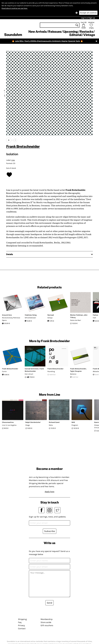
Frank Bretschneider (23, 146)
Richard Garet (54, 422)
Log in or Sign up (88, 18)
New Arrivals (37, 32)
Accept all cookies (88, 13)
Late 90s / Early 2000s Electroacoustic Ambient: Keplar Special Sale (47, 41)
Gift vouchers (47, 625)
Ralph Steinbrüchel (33, 422)
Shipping (22, 619)
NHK (73, 422)
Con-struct (29, 374)
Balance (73, 374)
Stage (28, 425)
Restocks (86, 32)
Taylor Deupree (76, 371)
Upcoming (71, 32)
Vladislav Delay (31, 315)
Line (13, 160)
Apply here (49, 492)
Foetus (95, 315)
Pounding (51, 371)
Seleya (50, 318)
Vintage (89, 35)
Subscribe (50, 531)
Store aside (46, 622)
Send (49, 603)
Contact (22, 628)
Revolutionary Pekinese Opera (11, 319)
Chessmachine (8, 422)
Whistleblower (30, 318)
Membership (47, 619)
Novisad (51, 315)
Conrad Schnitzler (32, 369)
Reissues (55, 32)
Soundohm (13, 35)
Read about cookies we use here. (15, 8)
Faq (20, 622)
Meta (51, 425)
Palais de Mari (76, 320)
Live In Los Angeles (9, 425)
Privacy (21, 625)
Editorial (75, 35)
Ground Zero (7, 315)
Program (75, 425)
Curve (4, 371)
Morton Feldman (77, 315)
